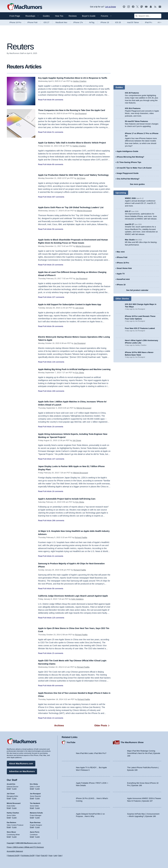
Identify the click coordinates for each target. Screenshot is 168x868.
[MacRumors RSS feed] (155, 7)
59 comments (58, 232)
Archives (59, 726)
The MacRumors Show (132, 741)
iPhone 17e (78, 22)
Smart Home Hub (124, 268)
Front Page (15, 16)
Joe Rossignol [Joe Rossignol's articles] (35, 792)
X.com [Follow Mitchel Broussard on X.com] (14, 807)
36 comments (58, 329)
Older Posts (103, 726)
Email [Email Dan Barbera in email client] (9, 826)
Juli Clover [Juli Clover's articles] (11, 792)
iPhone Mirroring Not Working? (130, 157)
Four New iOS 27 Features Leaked (140, 328)
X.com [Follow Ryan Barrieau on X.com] (38, 826)
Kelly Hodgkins (77, 602)
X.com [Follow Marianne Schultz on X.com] (38, 816)
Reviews (73, 16)
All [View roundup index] (159, 22)
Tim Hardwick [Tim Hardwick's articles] (35, 802)
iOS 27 (46, 22)
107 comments (58, 297)
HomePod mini (123, 279)
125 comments (58, 621)
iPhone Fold (32, 22)
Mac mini (121, 252)
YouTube (71, 741)
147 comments (58, 459)
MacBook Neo (61, 22)
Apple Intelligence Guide (127, 151)
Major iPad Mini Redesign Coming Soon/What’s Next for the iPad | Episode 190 (144, 752)
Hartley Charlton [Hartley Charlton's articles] (13, 812)
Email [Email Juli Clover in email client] (9, 797)
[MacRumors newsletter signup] (160, 7)
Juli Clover (81, 181)
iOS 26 (118, 22)
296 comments (58, 521)
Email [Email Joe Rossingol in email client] (32, 797)
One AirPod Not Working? (128, 179)
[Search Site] (148, 16)
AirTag (92, 22)
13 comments (58, 718)
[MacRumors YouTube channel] (146, 7)
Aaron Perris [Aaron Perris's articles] (35, 831)
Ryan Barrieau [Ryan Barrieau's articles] (35, 821)
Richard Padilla (81, 537)
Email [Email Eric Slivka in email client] (32, 787)
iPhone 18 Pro (15, 22)
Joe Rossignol (81, 117)
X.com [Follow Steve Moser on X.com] (14, 835)
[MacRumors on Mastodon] (142, 7)
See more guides (137, 184)
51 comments (58, 135)
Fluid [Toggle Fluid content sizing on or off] (38, 855)
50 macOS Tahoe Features (137, 121)
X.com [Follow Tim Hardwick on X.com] (38, 807)
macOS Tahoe (133, 22)
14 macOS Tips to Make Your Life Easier (134, 168)
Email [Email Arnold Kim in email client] (9, 787)
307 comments (58, 200)
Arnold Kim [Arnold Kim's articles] (11, 783)
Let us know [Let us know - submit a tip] (111, 7)
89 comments (58, 686)
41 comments (58, 556)
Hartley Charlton (80, 84)
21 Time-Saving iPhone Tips (129, 162)
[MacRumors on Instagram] (129, 7)
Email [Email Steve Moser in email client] (9, 835)
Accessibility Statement (15, 851)
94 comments (58, 103)
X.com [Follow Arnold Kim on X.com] (14, 787)
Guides (46, 16)
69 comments (58, 168)
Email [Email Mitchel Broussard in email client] (9, 807)
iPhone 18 (105, 22)
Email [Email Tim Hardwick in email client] (32, 807)
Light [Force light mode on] (55, 855)
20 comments (58, 265)
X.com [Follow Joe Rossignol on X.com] (38, 797)
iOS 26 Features (132, 93)
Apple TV (121, 274)
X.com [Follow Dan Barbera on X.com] (14, 826)
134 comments (58, 362)
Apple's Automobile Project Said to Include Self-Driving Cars (73, 499)
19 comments (58, 427)
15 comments (58, 653)
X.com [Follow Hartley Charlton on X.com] (14, 816)
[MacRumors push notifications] (151, 7)
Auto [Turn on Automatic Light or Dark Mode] (51, 855)
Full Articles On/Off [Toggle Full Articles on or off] (28, 855)
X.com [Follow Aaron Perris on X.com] (38, 835)
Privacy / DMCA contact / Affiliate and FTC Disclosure (25, 847)
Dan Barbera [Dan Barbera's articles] (11, 821)
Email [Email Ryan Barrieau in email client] (32, 826)
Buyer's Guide (89, 16)
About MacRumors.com (21, 762)
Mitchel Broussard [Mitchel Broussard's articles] (14, 802)
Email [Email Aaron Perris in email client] (32, 835)
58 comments (58, 589)
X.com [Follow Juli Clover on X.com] (14, 797)
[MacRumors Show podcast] (124, 7)
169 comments (58, 394)
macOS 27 (129, 224)
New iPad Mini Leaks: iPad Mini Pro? (91, 752)
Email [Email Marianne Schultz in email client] (32, 816)
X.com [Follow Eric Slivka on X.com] (38, 787)
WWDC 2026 (130, 198)
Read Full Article (45, 103)
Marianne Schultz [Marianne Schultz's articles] (36, 812)
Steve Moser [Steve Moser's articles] (11, 831)
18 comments (58, 491)
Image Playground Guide (128, 173)
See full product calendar (137, 290)
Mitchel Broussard (84, 214)
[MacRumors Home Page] (25, 7)
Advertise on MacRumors (22, 770)
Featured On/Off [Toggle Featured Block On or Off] (13, 855)
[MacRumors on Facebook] (133, 7)
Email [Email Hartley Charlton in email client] (9, 816)
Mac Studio (130, 240)
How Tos (59, 16)
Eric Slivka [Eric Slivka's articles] (34, 783)
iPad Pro (149, 22)
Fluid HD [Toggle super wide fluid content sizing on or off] (44, 855)
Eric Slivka (80, 376)
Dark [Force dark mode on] (60, 855)
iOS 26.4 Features (133, 108)
